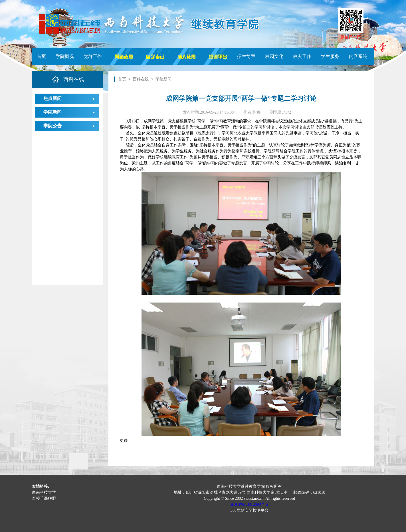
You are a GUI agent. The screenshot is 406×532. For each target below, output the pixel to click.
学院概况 (65, 56)
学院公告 (52, 126)
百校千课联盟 (44, 498)
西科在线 (141, 79)
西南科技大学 (44, 492)
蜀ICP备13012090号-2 (249, 504)
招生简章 (246, 56)
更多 (124, 441)
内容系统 (358, 56)
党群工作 (93, 56)
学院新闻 (52, 112)
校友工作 (302, 56)
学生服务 (330, 56)
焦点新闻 (52, 98)
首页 (41, 56)
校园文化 (274, 56)
